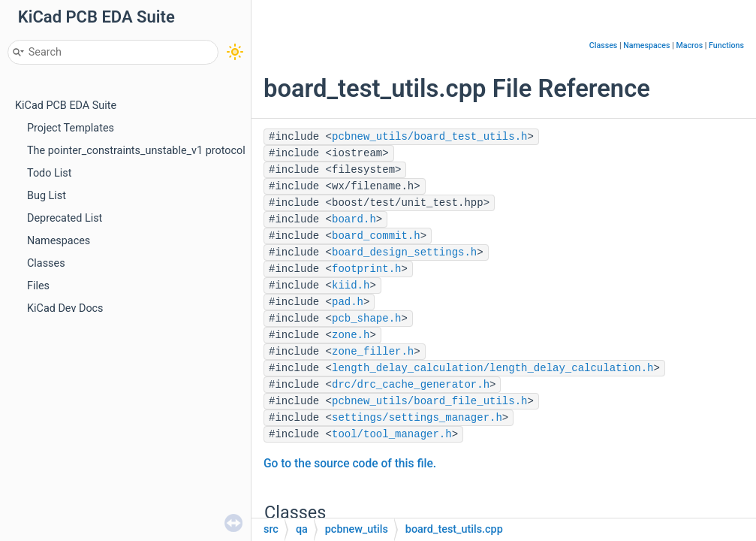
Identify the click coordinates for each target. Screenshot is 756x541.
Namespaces (59, 241)
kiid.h (351, 286)
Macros (689, 45)
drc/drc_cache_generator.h (411, 385)
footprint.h (366, 269)
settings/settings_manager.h (417, 418)
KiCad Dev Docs (65, 308)
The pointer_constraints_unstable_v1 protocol (136, 151)
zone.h (351, 335)
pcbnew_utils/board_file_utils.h (429, 401)
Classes (46, 263)
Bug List (47, 196)
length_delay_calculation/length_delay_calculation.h (492, 368)
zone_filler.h (373, 352)
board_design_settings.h (404, 252)
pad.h (348, 302)
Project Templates (71, 128)
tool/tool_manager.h (392, 434)
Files (38, 286)
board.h (354, 219)
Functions (726, 45)
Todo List (49, 173)
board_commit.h (376, 236)
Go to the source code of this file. (350, 464)
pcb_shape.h (366, 319)
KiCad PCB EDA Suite (66, 106)
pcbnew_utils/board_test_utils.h (429, 137)
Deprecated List (65, 218)
